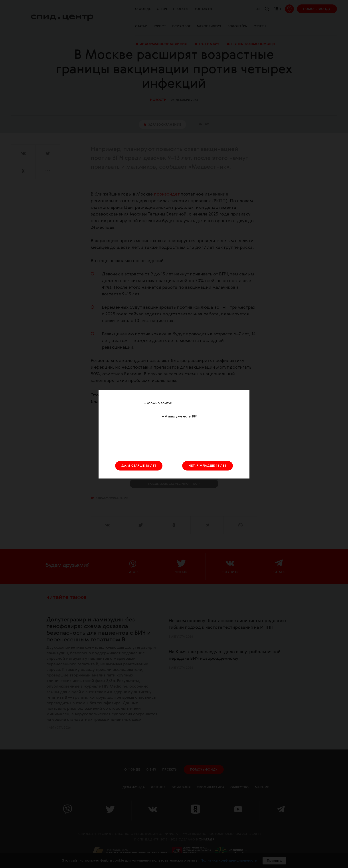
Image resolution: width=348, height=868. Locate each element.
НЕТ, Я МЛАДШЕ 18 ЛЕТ (208, 466)
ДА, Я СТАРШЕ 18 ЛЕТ (139, 466)
